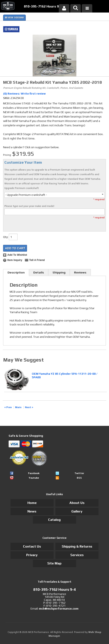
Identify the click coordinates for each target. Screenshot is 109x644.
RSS (79, 478)
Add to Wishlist (17, 255)
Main (18, 407)
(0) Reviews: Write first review (24, 94)
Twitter (79, 473)
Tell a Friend (37, 260)
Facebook (34, 473)
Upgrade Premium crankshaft (22, 188)
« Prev (8, 407)
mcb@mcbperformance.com (59, 609)
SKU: (7, 98)
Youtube (34, 478)
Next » (29, 407)
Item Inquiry (15, 260)
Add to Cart (15, 248)
